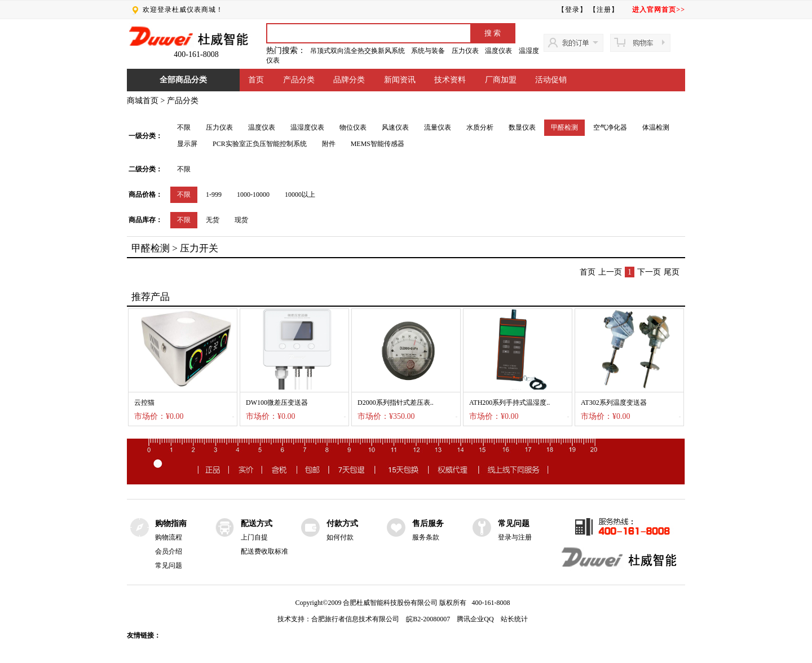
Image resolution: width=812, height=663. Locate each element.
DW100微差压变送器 (277, 403)
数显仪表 (522, 127)
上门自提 (254, 537)
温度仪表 (498, 51)
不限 (184, 127)
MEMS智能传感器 (378, 144)
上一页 (610, 272)
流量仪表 (438, 127)
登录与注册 (515, 537)
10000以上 (300, 195)
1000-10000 (253, 195)
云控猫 (144, 403)
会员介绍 (169, 551)
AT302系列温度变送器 (614, 403)
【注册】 (604, 10)
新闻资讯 (400, 80)
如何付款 (340, 537)
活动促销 (551, 80)
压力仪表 (465, 51)
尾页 (672, 272)
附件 (329, 144)
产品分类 (299, 80)
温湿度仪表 (307, 127)
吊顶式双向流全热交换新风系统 (358, 51)
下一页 (649, 272)
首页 (256, 80)
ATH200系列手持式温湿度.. (509, 403)
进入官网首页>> (659, 10)
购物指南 (171, 523)
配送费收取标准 (264, 551)
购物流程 (169, 537)
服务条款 (426, 537)
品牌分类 (349, 80)
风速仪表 (395, 127)
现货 (241, 220)
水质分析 (480, 127)
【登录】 (572, 10)
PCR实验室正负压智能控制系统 (260, 144)
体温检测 (656, 127)
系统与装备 (428, 51)
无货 (213, 220)
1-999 (214, 195)
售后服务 (428, 523)
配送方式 (257, 523)
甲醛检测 (564, 127)
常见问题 (169, 565)
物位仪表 (353, 127)
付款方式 (342, 523)
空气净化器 (610, 127)
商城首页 (143, 101)
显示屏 (187, 144)
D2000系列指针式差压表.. (396, 403)
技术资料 (450, 80)
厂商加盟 (501, 80)
